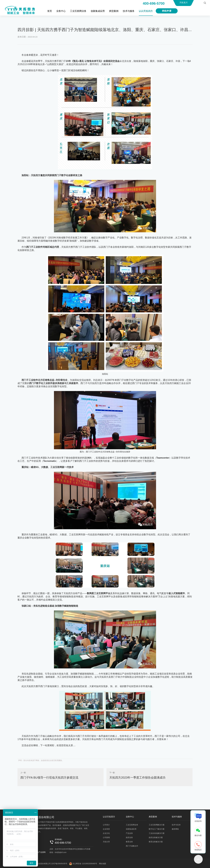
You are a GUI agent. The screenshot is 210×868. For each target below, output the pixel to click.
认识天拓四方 (146, 11)
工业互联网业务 (78, 11)
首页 (50, 11)
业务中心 (61, 11)
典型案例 (114, 11)
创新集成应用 (98, 11)
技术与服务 (129, 11)
